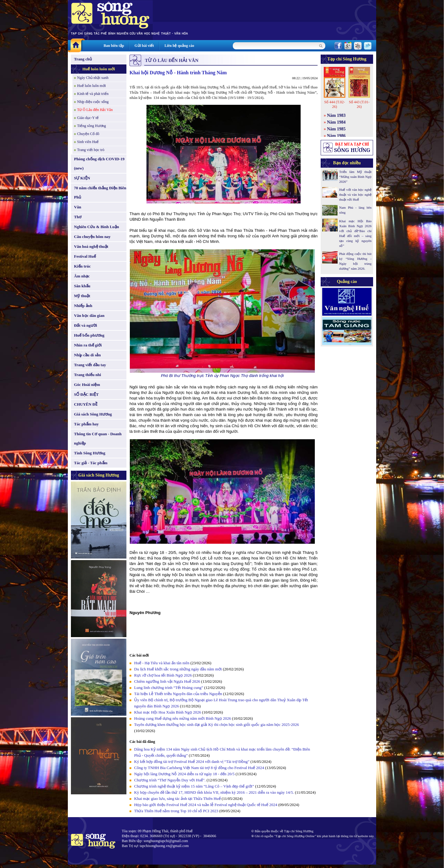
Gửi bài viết (144, 46)
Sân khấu (82, 286)
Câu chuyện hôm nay (92, 237)
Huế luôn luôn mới (99, 69)
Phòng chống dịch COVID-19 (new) (99, 164)
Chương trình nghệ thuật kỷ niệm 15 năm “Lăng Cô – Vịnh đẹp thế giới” (194, 786)
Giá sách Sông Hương (93, 414)
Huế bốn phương (89, 335)
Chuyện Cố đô (88, 134)
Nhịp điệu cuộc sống (93, 102)
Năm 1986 (336, 136)
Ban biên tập (114, 46)
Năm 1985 (336, 129)
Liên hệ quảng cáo (179, 46)
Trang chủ (83, 59)
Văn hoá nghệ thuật (91, 246)
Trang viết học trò (91, 150)
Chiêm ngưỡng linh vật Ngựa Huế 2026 (167, 681)
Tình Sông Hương (90, 453)
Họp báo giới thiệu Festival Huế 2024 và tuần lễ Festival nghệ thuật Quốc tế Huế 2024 (206, 805)
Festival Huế (85, 256)
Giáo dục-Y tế (88, 118)
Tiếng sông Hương (92, 126)
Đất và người (86, 325)
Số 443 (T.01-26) (359, 104)
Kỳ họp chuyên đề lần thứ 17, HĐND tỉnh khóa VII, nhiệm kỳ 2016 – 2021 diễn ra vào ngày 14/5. (214, 792)
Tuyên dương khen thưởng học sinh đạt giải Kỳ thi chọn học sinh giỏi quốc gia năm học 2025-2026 (217, 725)
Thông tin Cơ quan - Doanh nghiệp (98, 438)
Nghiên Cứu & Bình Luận (97, 227)
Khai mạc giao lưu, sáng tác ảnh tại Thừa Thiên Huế (177, 798)
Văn (78, 207)
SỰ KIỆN (82, 178)
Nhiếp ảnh (83, 306)
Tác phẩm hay (86, 424)
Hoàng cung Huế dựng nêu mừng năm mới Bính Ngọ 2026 (183, 718)
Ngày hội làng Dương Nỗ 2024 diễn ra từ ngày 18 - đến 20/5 (184, 774)
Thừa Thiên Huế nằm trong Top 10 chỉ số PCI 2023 (176, 811)
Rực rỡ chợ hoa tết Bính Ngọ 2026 (163, 675)
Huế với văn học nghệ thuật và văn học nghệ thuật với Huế (355, 194)
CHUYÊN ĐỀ (86, 404)
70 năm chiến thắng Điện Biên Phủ (100, 192)
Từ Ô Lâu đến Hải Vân (95, 110)
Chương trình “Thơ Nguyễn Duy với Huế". (170, 780)
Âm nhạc (82, 276)
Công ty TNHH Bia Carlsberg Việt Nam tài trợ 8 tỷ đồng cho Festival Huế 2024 (199, 768)
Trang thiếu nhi (88, 375)
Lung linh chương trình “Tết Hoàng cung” (169, 688)
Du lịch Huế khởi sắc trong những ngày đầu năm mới (178, 669)
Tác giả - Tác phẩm (91, 463)
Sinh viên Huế (88, 142)
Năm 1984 (336, 122)
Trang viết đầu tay (90, 365)
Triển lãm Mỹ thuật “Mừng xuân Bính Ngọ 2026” (355, 177)
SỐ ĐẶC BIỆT (86, 394)
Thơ (78, 217)
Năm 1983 (336, 115)
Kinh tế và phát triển (93, 94)
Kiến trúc (82, 266)
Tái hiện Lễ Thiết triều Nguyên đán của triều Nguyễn (178, 694)
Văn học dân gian (89, 315)
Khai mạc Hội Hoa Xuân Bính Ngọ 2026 (168, 712)
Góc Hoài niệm (87, 385)
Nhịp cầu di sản (87, 355)
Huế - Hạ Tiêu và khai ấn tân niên (162, 663)
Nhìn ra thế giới (88, 345)
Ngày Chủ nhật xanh (93, 78)
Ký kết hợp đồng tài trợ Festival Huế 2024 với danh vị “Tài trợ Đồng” (192, 762)
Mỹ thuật (82, 296)
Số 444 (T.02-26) (334, 104)
